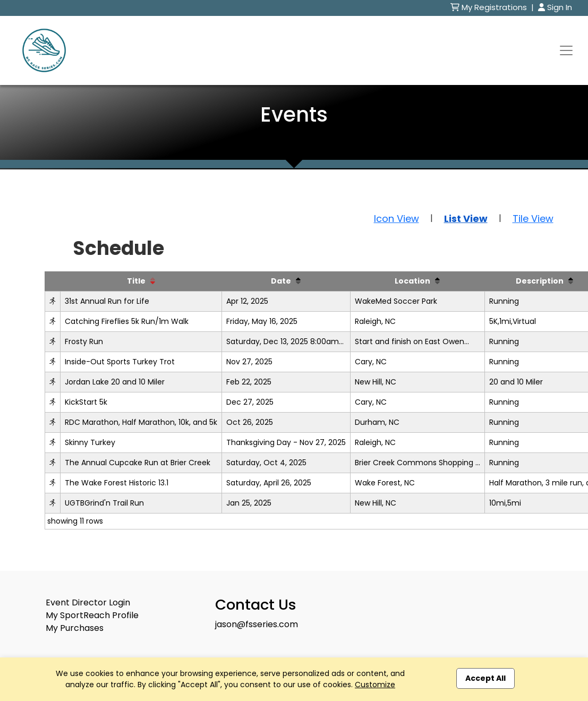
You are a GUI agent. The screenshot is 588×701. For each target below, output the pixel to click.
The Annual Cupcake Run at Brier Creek (138, 463)
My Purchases (75, 628)
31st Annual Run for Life (107, 301)
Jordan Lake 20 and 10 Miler (115, 382)
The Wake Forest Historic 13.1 (117, 483)
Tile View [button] (533, 219)
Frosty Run (84, 341)
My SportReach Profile (92, 615)
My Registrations (490, 7)
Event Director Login (88, 602)
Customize (375, 685)
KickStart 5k (86, 402)
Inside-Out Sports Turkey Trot (120, 362)
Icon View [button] (397, 219)
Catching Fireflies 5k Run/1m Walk (127, 321)
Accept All (485, 678)
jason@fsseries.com (257, 624)
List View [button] (466, 219)
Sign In (555, 7)
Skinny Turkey (90, 442)
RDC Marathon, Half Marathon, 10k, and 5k (141, 422)
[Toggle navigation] (566, 50)
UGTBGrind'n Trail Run (104, 503)
